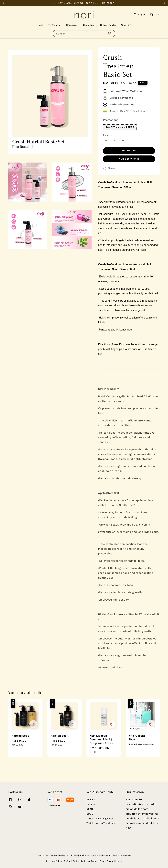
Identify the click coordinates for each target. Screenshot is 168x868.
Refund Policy (72, 861)
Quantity (108, 135)
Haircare (71, 25)
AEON (90, 809)
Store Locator (108, 25)
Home (40, 25)
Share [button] (109, 168)
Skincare (89, 25)
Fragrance (54, 25)
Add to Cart (129, 151)
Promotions (111, 120)
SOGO (90, 814)
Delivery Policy (89, 861)
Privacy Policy (54, 861)
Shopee (91, 800)
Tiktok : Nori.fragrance (100, 819)
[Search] (110, 33)
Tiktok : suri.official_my (101, 823)
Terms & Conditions (111, 861)
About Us (126, 25)
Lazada (91, 804)
